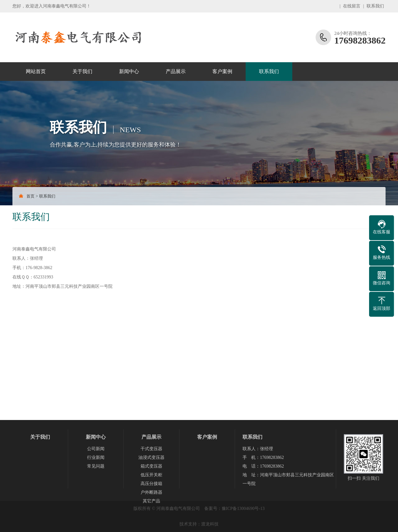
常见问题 (96, 466)
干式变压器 (151, 449)
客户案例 (222, 71)
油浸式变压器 (151, 457)
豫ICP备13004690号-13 (243, 509)
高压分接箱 (151, 484)
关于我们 (82, 71)
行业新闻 (96, 457)
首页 (30, 196)
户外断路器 (151, 492)
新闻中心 (129, 71)
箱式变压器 (151, 466)
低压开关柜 (151, 475)
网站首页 (36, 71)
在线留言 (352, 6)
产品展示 (176, 71)
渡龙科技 (210, 524)
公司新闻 (96, 449)
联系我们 (375, 6)
